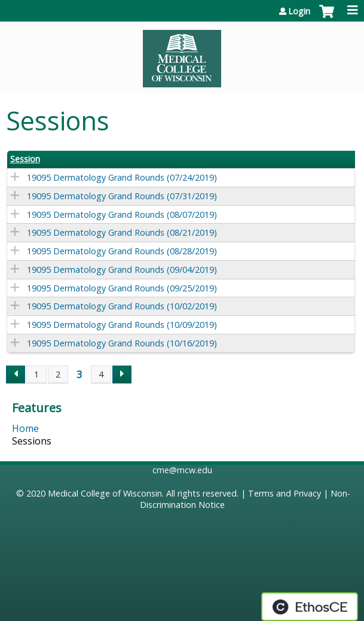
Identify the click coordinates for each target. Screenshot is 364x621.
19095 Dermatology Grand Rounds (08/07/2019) (122, 214)
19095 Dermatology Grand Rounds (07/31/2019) (122, 196)
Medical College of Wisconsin (105, 493)
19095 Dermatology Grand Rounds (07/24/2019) (122, 177)
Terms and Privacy (285, 493)
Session (25, 159)
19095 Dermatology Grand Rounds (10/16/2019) (122, 343)
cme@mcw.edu (182, 470)
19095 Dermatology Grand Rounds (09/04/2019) (122, 270)
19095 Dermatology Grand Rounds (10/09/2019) (122, 325)
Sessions (32, 441)
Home (25, 428)
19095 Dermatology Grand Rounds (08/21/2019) (122, 232)
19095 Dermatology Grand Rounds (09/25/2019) (122, 288)
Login (299, 11)
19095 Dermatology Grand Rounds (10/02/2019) (122, 306)
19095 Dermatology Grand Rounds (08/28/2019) (122, 251)
